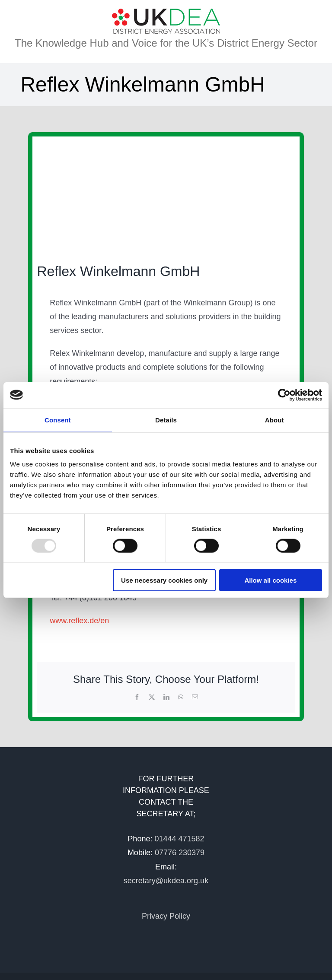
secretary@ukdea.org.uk (166, 881)
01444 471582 (179, 839)
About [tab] (275, 420)
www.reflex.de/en (79, 621)
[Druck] (123, 195)
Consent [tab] (58, 420)
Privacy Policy (166, 916)
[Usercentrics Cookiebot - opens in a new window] (284, 395)
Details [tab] (166, 420)
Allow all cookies (270, 580)
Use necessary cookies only (164, 580)
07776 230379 (180, 853)
